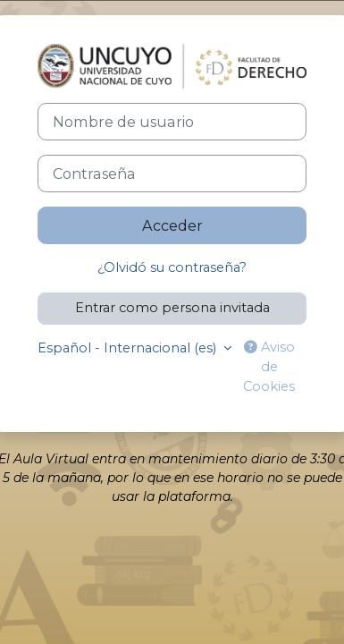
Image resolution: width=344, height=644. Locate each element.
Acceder (172, 225)
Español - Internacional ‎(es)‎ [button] (129, 348)
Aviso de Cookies (269, 367)
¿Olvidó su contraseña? (172, 267)
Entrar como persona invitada (172, 308)
